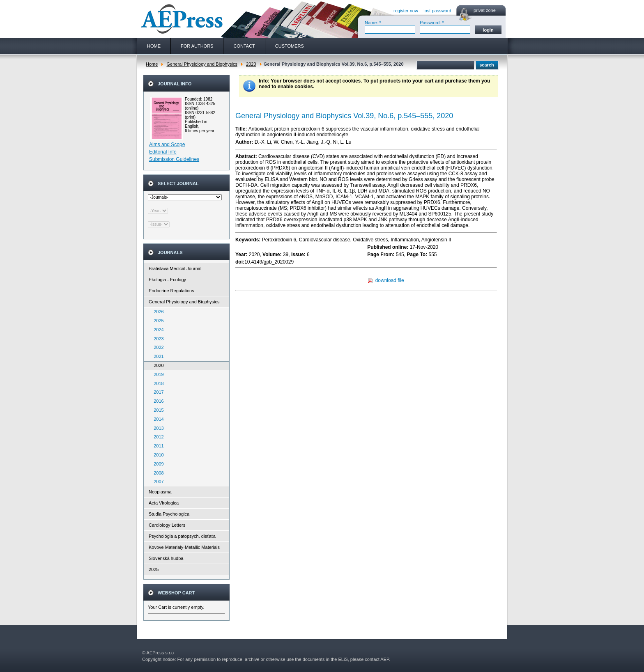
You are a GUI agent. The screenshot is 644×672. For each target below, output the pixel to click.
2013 (157, 428)
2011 (157, 446)
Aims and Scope (167, 144)
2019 (157, 374)
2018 (157, 383)
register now (406, 11)
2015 (157, 410)
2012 (157, 437)
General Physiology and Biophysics (202, 64)
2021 (157, 356)
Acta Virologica (164, 503)
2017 (157, 392)
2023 (157, 339)
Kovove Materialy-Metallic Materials (184, 547)
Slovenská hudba (166, 558)
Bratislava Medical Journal (175, 268)
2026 (157, 312)
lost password (437, 11)
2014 (157, 419)
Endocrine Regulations (171, 291)
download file (390, 281)
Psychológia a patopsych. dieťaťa (182, 536)
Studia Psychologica (169, 514)
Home (152, 64)
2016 (157, 401)
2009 (157, 464)
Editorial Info (163, 152)
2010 (157, 455)
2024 (157, 330)
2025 (157, 321)
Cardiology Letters (167, 525)
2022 (157, 347)
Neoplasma (160, 492)
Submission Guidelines (174, 159)
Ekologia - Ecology (167, 280)
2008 (157, 473)
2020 (251, 64)
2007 (157, 482)
